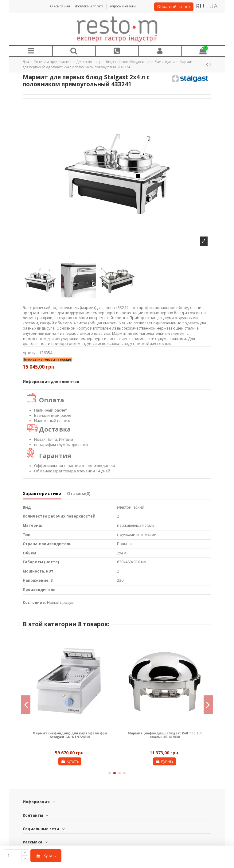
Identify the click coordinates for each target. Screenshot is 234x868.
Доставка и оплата (90, 6)
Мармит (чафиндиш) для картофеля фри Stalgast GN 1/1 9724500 (70, 735)
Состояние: (34, 603)
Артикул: (31, 353)
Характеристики (42, 494)
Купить (46, 856)
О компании (60, 6)
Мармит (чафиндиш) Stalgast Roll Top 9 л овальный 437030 (165, 735)
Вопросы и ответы (122, 6)
